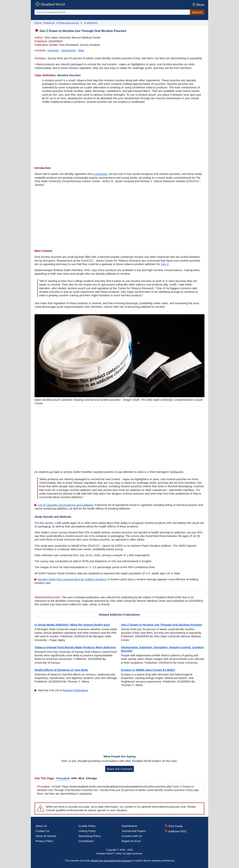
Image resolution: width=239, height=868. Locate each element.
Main (81, 50)
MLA (82, 778)
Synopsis (53, 50)
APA (74, 778)
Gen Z (165, 264)
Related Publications (76, 690)
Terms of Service (46, 836)
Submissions (129, 826)
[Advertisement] (119, 135)
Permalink (63, 778)
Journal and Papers (134, 831)
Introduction (69, 50)
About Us (41, 826)
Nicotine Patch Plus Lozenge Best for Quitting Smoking (72, 579)
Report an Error (131, 841)
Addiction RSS (176, 831)
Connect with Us (132, 836)
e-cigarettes (100, 174)
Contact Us (42, 831)
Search (197, 12)
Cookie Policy (87, 826)
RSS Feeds (174, 826)
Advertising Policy (90, 836)
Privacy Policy (44, 841)
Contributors (86, 841)
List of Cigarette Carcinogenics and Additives (66, 505)
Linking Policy (87, 831)
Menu (198, 5)
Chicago (91, 778)
